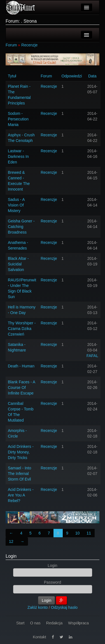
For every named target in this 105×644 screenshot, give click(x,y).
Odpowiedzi (72, 76)
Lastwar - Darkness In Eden (18, 156)
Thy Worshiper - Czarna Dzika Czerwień (22, 329)
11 (89, 533)
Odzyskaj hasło (64, 607)
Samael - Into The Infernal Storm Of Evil (19, 474)
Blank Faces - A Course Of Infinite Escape (21, 388)
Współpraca (78, 623)
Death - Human (21, 366)
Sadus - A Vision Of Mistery (16, 205)
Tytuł (12, 76)
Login (11, 556)
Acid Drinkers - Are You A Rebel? (21, 495)
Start (20, 623)
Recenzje (29, 45)
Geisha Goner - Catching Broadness (21, 227)
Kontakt (39, 637)
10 (78, 533)
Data (92, 76)
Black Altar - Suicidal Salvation (18, 264)
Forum (11, 45)
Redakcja (54, 623)
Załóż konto (38, 607)
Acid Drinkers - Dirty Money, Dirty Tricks (21, 452)
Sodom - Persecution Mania (18, 119)
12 (11, 541)
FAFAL (92, 356)
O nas (35, 623)
